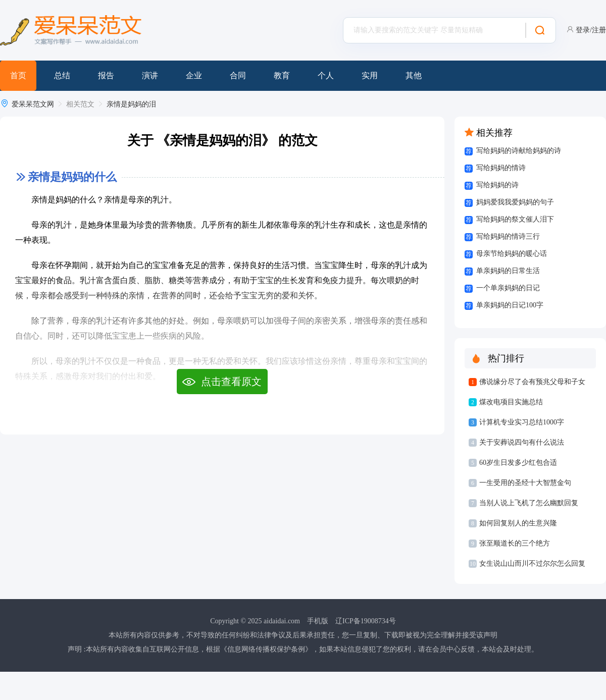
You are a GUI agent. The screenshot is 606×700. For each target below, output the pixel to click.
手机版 (318, 621)
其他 (414, 75)
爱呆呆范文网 (33, 104)
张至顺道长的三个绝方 (515, 543)
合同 (238, 75)
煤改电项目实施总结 (511, 402)
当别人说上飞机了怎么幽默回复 (529, 503)
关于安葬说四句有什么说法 (522, 442)
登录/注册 (591, 30)
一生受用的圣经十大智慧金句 (525, 483)
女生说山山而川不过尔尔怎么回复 (532, 563)
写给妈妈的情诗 (501, 168)
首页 (18, 75)
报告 (106, 75)
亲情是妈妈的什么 (72, 177)
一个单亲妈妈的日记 (508, 288)
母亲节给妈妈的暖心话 (512, 254)
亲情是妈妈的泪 (131, 104)
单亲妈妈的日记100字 (510, 305)
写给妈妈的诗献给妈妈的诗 (519, 151)
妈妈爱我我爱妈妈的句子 (515, 202)
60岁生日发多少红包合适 (518, 463)
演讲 (150, 75)
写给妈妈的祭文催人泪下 (515, 219)
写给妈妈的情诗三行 (508, 236)
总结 (62, 75)
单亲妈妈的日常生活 (508, 271)
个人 (326, 75)
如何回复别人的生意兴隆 (518, 523)
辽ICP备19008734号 (366, 621)
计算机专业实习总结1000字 (522, 422)
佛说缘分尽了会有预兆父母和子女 (532, 382)
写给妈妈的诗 (497, 185)
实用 (370, 75)
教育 (282, 75)
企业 (194, 75)
